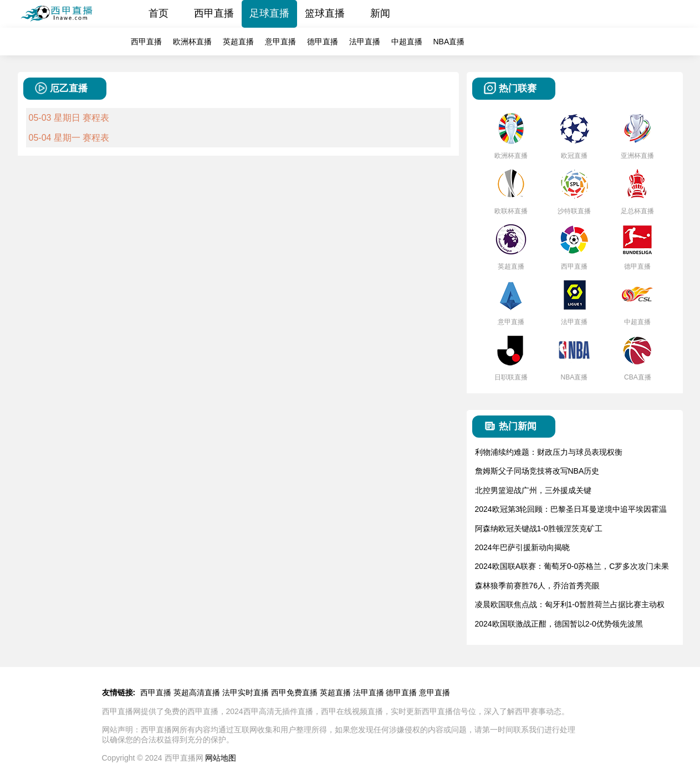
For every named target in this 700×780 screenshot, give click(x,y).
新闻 (380, 13)
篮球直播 (325, 13)
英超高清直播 (197, 692)
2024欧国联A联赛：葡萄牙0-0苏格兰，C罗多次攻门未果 (572, 566)
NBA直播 (449, 42)
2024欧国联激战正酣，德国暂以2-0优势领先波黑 (559, 624)
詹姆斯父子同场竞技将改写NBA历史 (537, 471)
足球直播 (269, 13)
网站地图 (221, 758)
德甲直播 (323, 42)
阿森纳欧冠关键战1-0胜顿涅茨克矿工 (539, 528)
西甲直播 (214, 13)
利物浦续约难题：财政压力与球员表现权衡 (549, 452)
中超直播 (407, 42)
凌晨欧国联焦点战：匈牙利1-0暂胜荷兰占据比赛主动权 (570, 604)
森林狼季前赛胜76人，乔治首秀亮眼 (538, 586)
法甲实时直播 (246, 692)
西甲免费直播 (294, 692)
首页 (159, 13)
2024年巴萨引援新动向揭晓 (522, 547)
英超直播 (238, 42)
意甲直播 (280, 42)
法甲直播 (365, 42)
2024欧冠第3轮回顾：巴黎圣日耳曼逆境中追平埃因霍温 (571, 509)
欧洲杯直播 (192, 42)
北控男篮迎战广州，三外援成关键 (533, 490)
